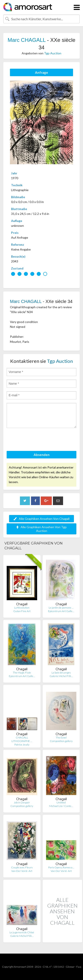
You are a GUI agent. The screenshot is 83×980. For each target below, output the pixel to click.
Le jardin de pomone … (61, 608)
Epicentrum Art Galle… (61, 611)
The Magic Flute (22, 673)
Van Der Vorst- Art (22, 871)
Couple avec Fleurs (22, 867)
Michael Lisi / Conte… (61, 806)
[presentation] (40, 440)
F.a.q (79, 967)
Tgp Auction (53, 53)
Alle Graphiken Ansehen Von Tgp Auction (42, 529)
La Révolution (22, 608)
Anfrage (41, 72)
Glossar (70, 967)
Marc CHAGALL (27, 40)
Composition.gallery (61, 741)
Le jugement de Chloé (22, 932)
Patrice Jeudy (22, 745)
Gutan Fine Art (22, 611)
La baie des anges (61, 673)
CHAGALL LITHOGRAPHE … (22, 739)
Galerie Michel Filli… (61, 676)
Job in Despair (22, 802)
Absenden (42, 455)
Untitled (61, 802)
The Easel (61, 737)
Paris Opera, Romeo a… (61, 867)
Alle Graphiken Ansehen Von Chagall (41, 519)
